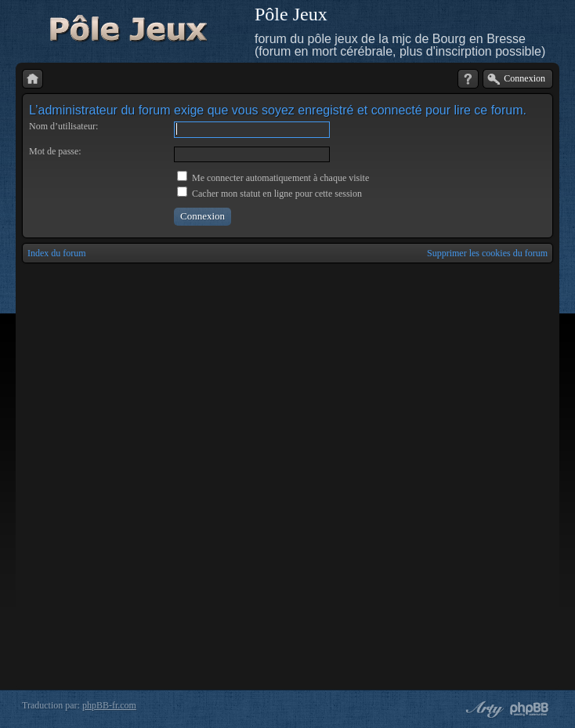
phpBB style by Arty (483, 709)
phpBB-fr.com (109, 705)
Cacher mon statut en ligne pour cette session (269, 194)
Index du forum (57, 253)
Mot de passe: (55, 151)
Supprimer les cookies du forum (487, 253)
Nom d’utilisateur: (63, 126)
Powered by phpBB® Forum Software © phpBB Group (530, 709)
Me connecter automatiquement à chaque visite (273, 178)
